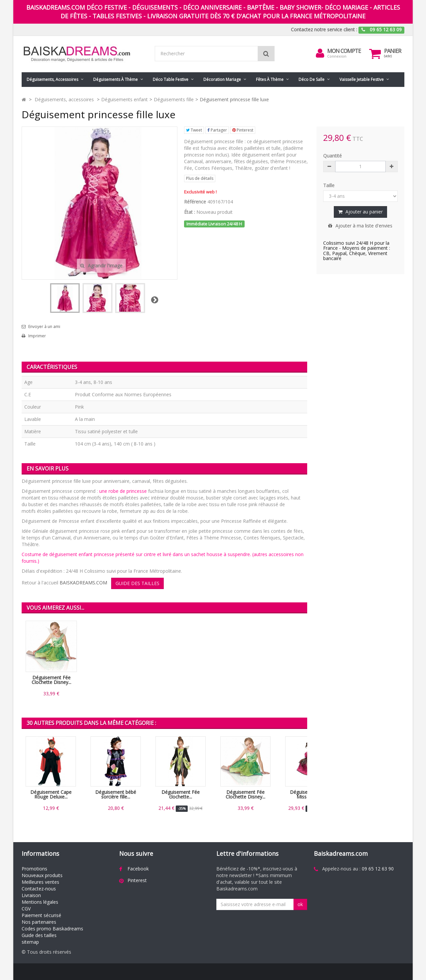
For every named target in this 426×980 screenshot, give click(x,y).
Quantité (332, 156)
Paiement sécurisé (41, 915)
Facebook (138, 869)
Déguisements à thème (115, 79)
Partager (217, 130)
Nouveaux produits (42, 875)
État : (190, 212)
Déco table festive (171, 79)
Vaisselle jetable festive (362, 79)
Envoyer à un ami (44, 327)
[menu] (320, 53)
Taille (329, 185)
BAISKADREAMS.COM (83, 583)
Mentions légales (40, 902)
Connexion (337, 56)
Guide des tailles (39, 935)
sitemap (30, 942)
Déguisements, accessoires (52, 79)
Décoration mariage (222, 79)
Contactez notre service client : (324, 29)
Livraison (31, 895)
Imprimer (37, 336)
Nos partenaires (39, 922)
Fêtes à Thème (270, 79)
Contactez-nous (39, 889)
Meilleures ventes (40, 882)
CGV (26, 909)
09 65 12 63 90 (378, 869)
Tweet (194, 130)
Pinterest (243, 130)
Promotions (34, 869)
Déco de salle (312, 79)
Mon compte (344, 51)
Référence (195, 202)
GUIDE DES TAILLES (137, 583)
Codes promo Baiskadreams (52, 929)
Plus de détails (200, 178)
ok (300, 904)
